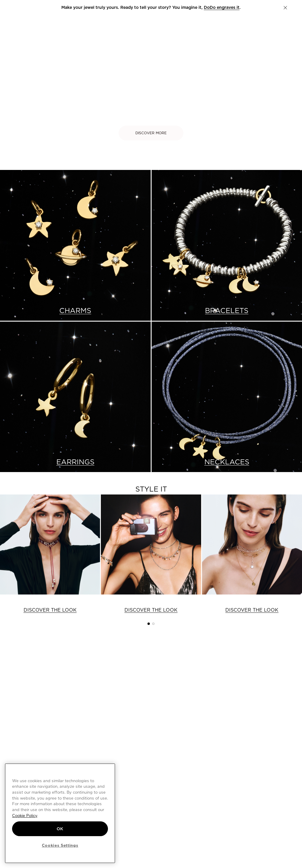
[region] (60, 813)
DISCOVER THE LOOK (50, 610)
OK (60, 829)
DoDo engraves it (222, 7)
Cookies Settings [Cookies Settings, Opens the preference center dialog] (60, 845)
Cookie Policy (25, 815)
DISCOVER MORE (151, 133)
